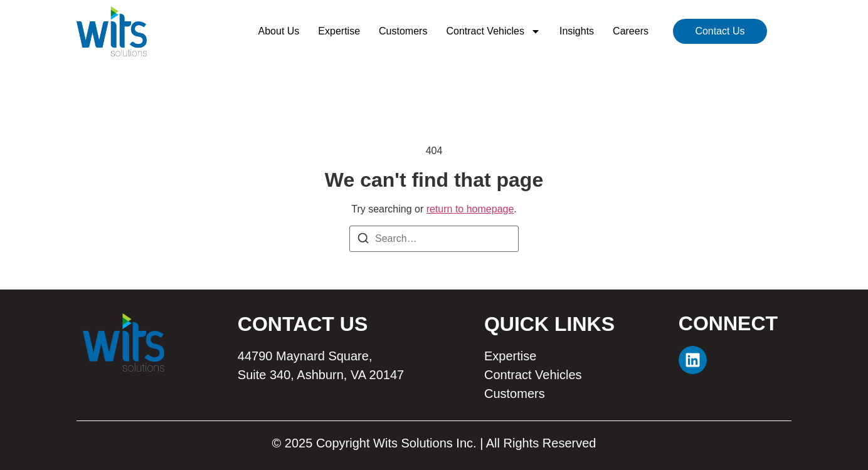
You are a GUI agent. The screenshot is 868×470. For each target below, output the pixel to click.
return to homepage (470, 209)
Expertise (339, 31)
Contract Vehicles (493, 31)
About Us (279, 31)
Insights (577, 31)
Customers (403, 31)
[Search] (363, 240)
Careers (631, 31)
